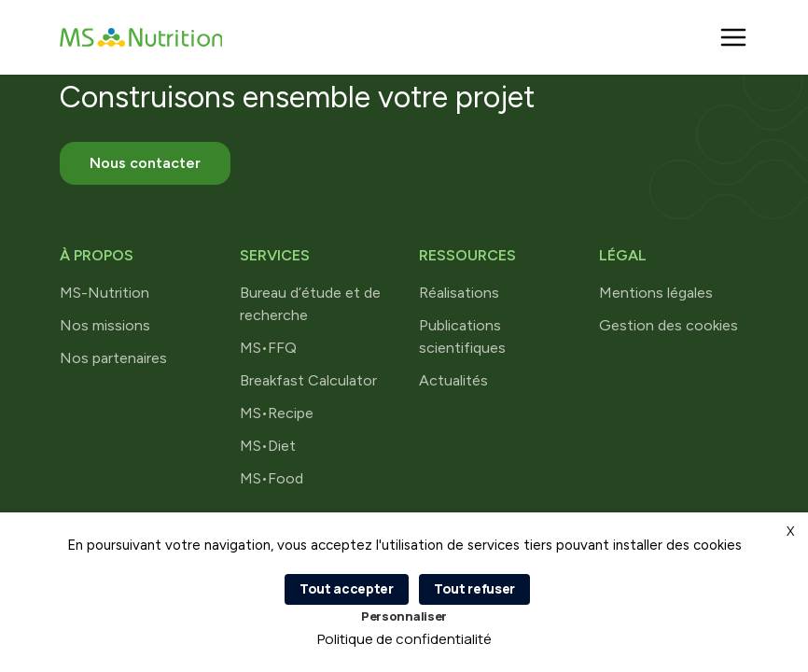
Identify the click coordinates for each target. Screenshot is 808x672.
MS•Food (272, 478)
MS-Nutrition (104, 293)
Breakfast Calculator (308, 380)
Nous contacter (145, 163)
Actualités (453, 380)
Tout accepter (347, 588)
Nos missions (105, 325)
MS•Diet (268, 446)
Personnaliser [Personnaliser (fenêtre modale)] (404, 616)
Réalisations (459, 293)
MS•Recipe (277, 413)
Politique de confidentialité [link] (404, 639)
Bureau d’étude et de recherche (310, 304)
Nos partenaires (113, 358)
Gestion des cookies (669, 325)
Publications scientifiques (462, 336)
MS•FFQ (268, 348)
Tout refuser (474, 588)
